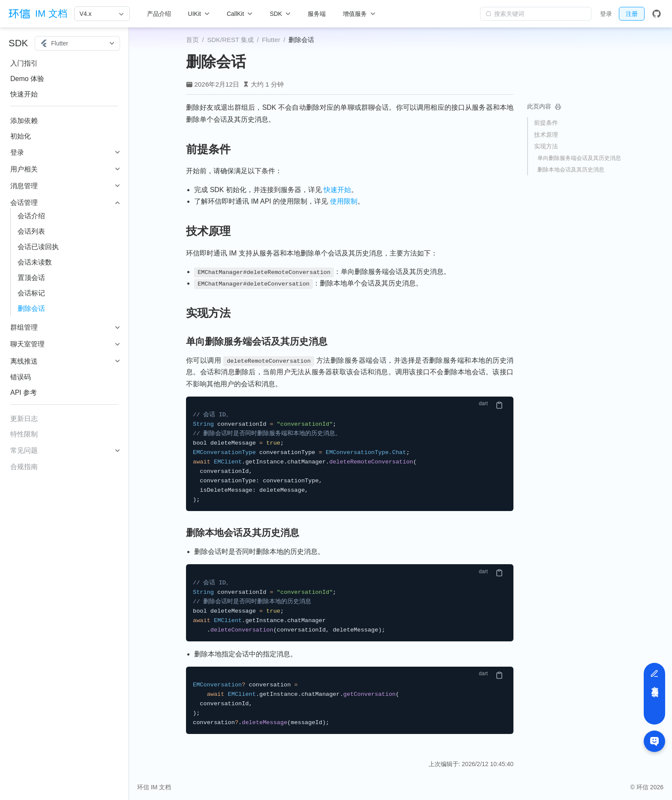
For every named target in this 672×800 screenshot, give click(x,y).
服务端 (317, 14)
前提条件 (546, 123)
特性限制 (24, 434)
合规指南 (24, 467)
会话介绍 (31, 216)
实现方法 (546, 146)
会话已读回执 (38, 247)
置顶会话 (31, 278)
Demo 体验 (27, 79)
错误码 (21, 377)
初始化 (21, 136)
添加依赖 (24, 121)
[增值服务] (359, 14)
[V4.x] (102, 14)
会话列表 (31, 231)
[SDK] (280, 14)
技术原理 (546, 135)
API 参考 (24, 392)
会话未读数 (35, 262)
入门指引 (24, 63)
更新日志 (24, 419)
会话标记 (31, 293)
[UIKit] (199, 14)
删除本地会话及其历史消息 (571, 170)
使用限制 (344, 201)
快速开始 (24, 94)
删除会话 (31, 308)
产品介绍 (159, 14)
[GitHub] (657, 14)
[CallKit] (240, 14)
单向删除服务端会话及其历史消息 (579, 158)
